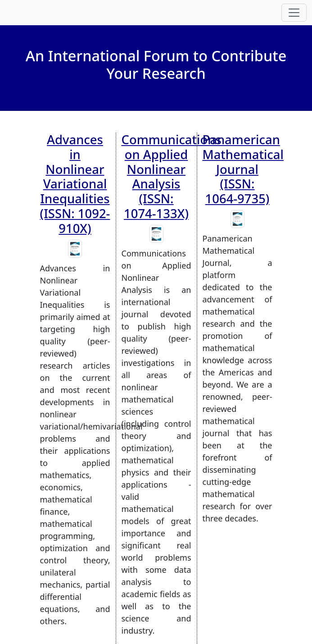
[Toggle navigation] (294, 13)
